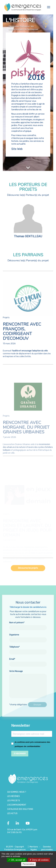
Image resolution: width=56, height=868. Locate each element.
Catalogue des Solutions (20, 809)
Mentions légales (34, 848)
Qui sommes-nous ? (17, 792)
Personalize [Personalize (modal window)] (29, 864)
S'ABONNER (20, 753)
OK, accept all (17, 860)
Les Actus (12, 813)
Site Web (17, 149)
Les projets (14, 801)
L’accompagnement (17, 805)
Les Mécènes (14, 796)
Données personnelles (47, 848)
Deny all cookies (39, 860)
